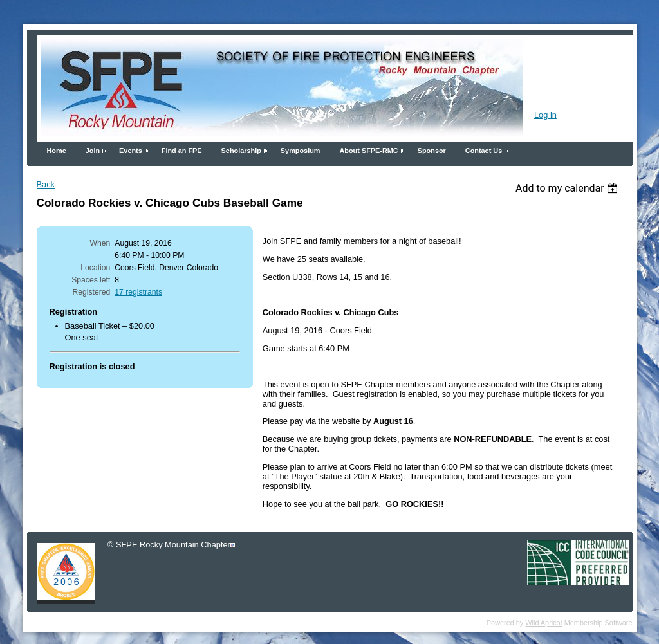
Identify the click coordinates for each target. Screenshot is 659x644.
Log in (545, 115)
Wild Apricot (543, 623)
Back (46, 184)
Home (57, 151)
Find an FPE (182, 151)
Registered (92, 292)
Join (93, 151)
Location (95, 268)
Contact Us (484, 151)
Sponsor (432, 151)
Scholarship (241, 151)
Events (131, 151)
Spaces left (91, 280)
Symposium (301, 151)
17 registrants (138, 292)
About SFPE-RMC (368, 151)
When (100, 243)
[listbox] (569, 188)
